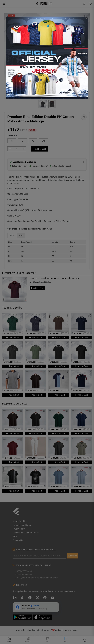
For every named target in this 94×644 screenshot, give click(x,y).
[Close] (87, 18)
